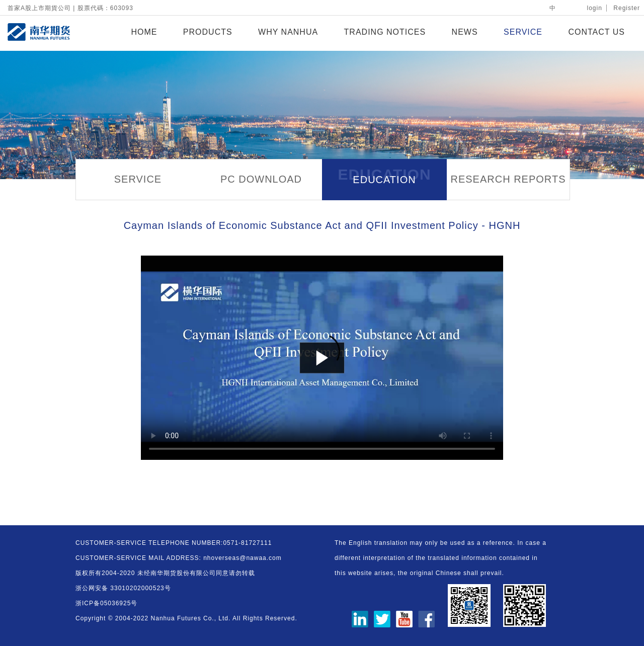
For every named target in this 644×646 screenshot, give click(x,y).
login (595, 8)
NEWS (465, 32)
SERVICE (523, 32)
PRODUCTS (208, 32)
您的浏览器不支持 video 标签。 (322, 358)
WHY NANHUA (288, 32)
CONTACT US (596, 32)
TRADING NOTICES (385, 32)
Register (627, 8)
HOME (144, 32)
